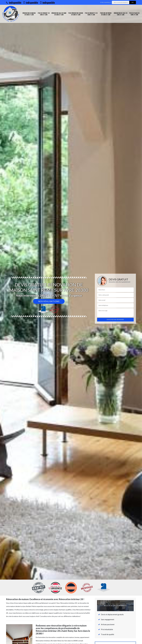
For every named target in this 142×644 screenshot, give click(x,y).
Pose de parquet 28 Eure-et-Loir (44, 14)
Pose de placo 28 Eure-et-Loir (134, 14)
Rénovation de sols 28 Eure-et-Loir (121, 14)
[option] (71, 322)
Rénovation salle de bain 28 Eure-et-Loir (59, 14)
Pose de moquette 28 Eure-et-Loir (91, 14)
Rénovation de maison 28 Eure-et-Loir (29, 14)
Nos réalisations (49, 301)
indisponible (14, 2)
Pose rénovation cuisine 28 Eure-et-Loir (76, 14)
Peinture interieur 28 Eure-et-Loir (106, 14)
